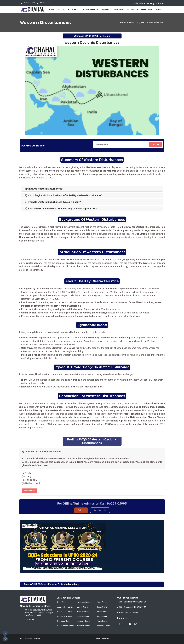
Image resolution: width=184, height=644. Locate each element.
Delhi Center (62, 602)
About (59, 10)
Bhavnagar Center (65, 612)
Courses (105, 10)
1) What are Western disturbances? (44, 189)
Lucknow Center (84, 621)
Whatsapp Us (100, 512)
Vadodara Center (103, 626)
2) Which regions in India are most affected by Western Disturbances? (64, 195)
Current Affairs (89, 10)
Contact (159, 10)
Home (51, 10)
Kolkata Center (83, 616)
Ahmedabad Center (65, 607)
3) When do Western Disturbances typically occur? (53, 202)
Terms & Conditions (101, 639)
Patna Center (102, 602)
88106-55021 (45, 3)
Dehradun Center (64, 621)
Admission (119, 10)
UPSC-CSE (72, 10)
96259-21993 (29, 3)
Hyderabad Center (84, 602)
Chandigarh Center (65, 616)
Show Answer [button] (30, 491)
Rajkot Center (102, 612)
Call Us (81, 512)
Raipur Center (102, 607)
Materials (132, 10)
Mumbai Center (83, 626)
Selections (147, 10)
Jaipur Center (83, 607)
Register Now (132, 563)
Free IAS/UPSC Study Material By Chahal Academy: (52, 584)
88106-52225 (92, 36)
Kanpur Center (83, 612)
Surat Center (102, 616)
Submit (156, 144)
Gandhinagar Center (65, 626)
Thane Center (102, 621)
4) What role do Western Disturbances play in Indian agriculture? (61, 209)
